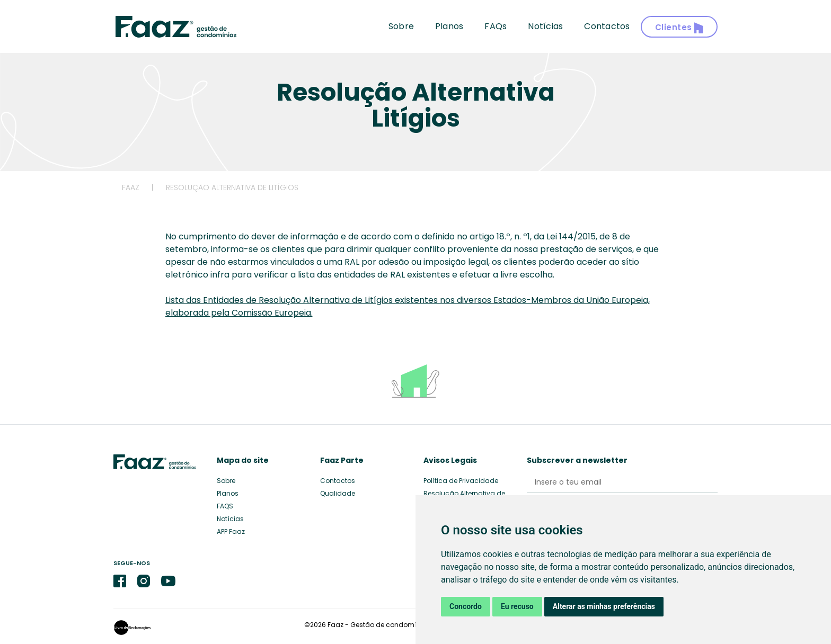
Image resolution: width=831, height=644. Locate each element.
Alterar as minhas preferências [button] (604, 606)
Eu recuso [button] (517, 606)
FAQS (225, 506)
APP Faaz (231, 531)
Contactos (607, 26)
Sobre (401, 26)
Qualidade (338, 493)
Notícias (545, 26)
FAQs (496, 26)
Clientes (679, 28)
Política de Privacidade (461, 481)
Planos (449, 26)
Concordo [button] (466, 606)
